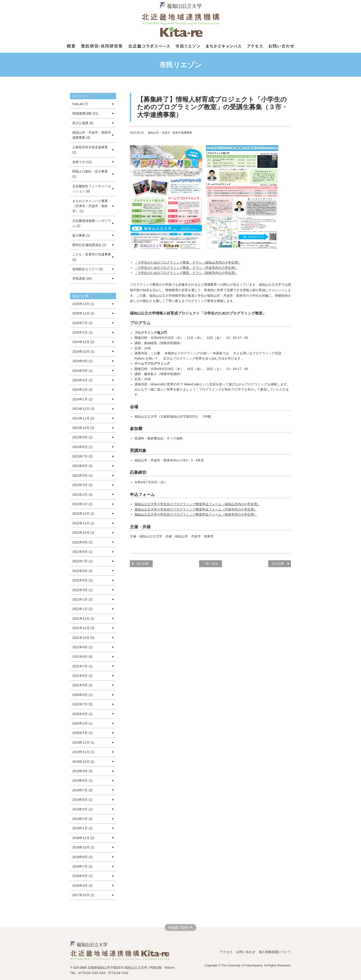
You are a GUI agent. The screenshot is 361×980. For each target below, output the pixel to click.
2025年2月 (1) (82, 332)
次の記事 (278, 564)
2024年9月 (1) (82, 361)
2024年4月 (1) (82, 380)
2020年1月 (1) (82, 733)
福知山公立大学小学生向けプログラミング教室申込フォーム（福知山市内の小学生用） (197, 504)
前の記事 (143, 564)
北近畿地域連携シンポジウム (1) (92, 223)
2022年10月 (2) (83, 533)
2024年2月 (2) (82, 390)
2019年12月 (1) (83, 742)
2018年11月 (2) (83, 838)
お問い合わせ (246, 952)
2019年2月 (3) (82, 819)
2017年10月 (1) (83, 895)
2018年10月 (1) (83, 847)
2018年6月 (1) (82, 876)
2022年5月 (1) (82, 580)
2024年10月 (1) (83, 352)
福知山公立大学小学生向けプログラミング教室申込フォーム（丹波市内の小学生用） (196, 509)
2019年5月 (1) (82, 809)
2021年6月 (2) (82, 676)
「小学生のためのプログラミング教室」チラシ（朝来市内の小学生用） (186, 273)
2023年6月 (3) (82, 466)
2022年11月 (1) (83, 523)
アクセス (226, 952)
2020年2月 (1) (82, 723)
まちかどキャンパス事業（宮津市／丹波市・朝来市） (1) (90, 206)
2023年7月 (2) (82, 456)
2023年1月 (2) (82, 504)
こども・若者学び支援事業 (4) (92, 257)
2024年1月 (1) (82, 399)
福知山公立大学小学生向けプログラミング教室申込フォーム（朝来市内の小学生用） (196, 514)
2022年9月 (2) (82, 542)
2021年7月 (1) (82, 666)
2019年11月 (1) (83, 752)
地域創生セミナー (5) (88, 269)
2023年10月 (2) (83, 428)
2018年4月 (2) (82, 886)
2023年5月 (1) (82, 475)
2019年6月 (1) (82, 800)
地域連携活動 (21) (85, 113)
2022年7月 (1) (82, 561)
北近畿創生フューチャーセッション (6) (92, 189)
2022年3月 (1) (82, 590)
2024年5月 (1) (82, 371)
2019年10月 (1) (83, 762)
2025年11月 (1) (83, 313)
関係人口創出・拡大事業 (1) (90, 174)
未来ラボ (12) (82, 162)
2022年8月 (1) (82, 552)
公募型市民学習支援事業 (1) (90, 150)
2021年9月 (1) (82, 647)
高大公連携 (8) (83, 123)
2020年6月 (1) (82, 714)
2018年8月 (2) (82, 857)
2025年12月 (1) (83, 304)
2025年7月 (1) (82, 323)
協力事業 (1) (81, 235)
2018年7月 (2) (82, 866)
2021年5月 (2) (82, 685)
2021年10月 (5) (83, 638)
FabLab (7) (80, 104)
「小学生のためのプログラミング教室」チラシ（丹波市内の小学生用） (186, 268)
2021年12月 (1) (83, 619)
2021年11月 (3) (83, 628)
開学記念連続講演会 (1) (89, 245)
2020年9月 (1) (82, 695)
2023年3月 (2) (82, 485)
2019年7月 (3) (82, 790)
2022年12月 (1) (83, 513)
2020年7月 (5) (82, 704)
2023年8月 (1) (82, 447)
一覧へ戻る (211, 564)
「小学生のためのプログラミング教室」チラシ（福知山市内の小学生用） (188, 262)
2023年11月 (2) (83, 418)
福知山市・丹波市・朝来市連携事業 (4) (92, 135)
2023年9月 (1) (82, 437)
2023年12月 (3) (83, 409)
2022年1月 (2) (82, 609)
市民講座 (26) (82, 279)
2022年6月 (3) (82, 571)
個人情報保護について (275, 952)
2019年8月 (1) (82, 780)
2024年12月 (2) (83, 342)
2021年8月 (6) (82, 657)
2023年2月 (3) (82, 495)
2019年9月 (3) (82, 771)
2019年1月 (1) (82, 828)
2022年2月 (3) (82, 599)
